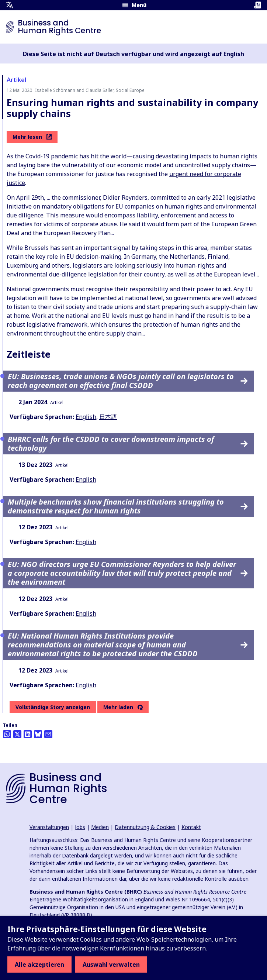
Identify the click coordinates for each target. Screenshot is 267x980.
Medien (100, 827)
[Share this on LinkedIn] (28, 734)
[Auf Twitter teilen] (17, 734)
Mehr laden (118, 707)
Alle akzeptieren (39, 964)
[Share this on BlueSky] (38, 734)
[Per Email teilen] (48, 734)
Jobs (80, 827)
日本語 (108, 417)
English (86, 417)
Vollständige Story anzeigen (53, 707)
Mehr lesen (32, 137)
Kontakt (191, 827)
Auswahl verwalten (111, 964)
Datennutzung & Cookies (145, 827)
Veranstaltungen (49, 827)
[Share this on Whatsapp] (7, 734)
